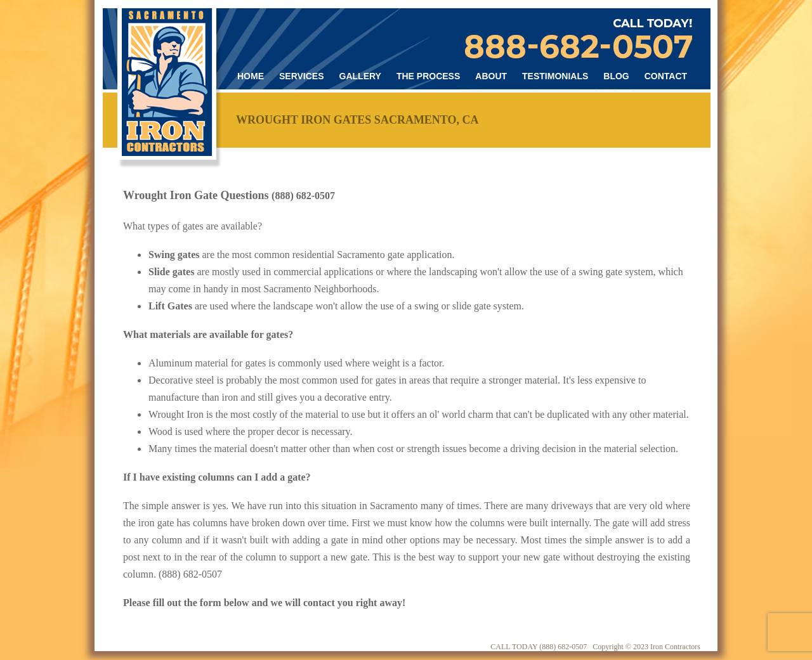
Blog (616, 76)
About (491, 76)
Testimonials (555, 76)
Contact (666, 76)
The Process (428, 76)
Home (251, 76)
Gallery (360, 76)
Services (302, 76)
